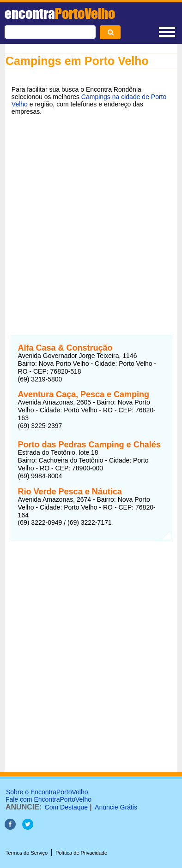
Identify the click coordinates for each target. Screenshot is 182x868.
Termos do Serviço (27, 853)
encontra (60, 13)
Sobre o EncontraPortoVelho (47, 792)
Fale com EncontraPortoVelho (49, 799)
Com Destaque (66, 807)
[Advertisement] (91, 219)
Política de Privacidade (81, 853)
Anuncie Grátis (116, 807)
